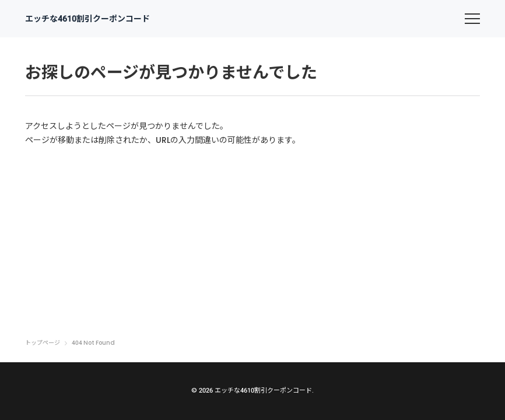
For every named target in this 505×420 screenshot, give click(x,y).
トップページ (43, 343)
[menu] (472, 19)
